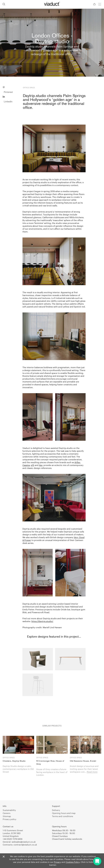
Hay (41, 465)
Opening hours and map (64, 813)
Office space (9, 758)
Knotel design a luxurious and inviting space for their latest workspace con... (84, 769)
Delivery (56, 810)
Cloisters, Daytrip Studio (14, 761)
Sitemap (7, 816)
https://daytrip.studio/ (42, 621)
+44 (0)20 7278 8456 (13, 839)
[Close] (4, 857)
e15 (32, 465)
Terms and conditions (62, 816)
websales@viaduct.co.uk (24, 842)
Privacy (57, 862)
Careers (6, 813)
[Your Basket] (95, 4)
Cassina (26, 465)
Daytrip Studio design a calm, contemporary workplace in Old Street (18, 769)
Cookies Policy (73, 862)
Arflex (77, 462)
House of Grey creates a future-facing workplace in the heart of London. (52, 772)
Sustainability (9, 810)
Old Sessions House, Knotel (83, 761)
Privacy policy (9, 819)
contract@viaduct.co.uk (25, 845)
